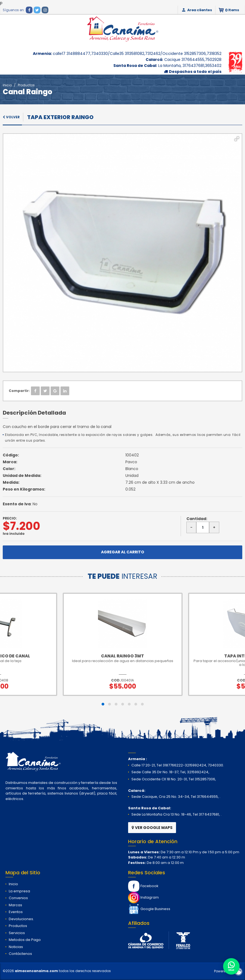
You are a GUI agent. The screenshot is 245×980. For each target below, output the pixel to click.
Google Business (149, 909)
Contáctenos (20, 954)
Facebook (143, 886)
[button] (237, 139)
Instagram (143, 897)
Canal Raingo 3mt (122, 656)
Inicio (7, 85)
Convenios (18, 898)
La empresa (19, 891)
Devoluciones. (21, 919)
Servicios (17, 933)
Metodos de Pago (25, 940)
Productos (26, 85)
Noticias (16, 947)
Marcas (15, 905)
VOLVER (11, 117)
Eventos (16, 912)
